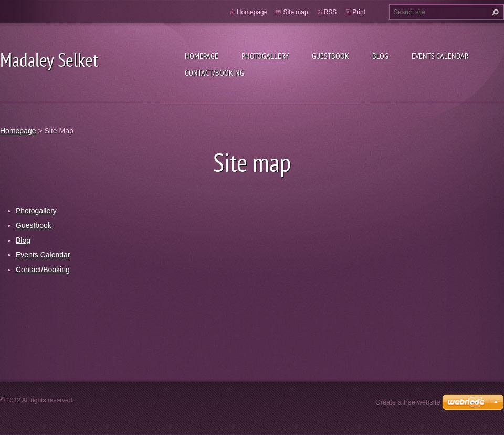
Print (359, 12)
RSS (330, 12)
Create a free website (408, 402)
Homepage (202, 56)
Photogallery (265, 56)
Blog (380, 56)
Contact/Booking (214, 72)
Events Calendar (440, 56)
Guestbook (330, 56)
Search (494, 12)
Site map (295, 12)
